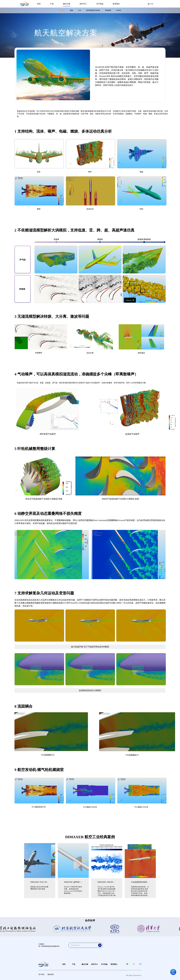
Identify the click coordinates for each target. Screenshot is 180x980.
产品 (52, 4)
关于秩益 (100, 4)
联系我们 (116, 4)
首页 (39, 4)
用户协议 (41, 974)
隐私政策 (51, 974)
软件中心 (83, 4)
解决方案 (67, 4)
